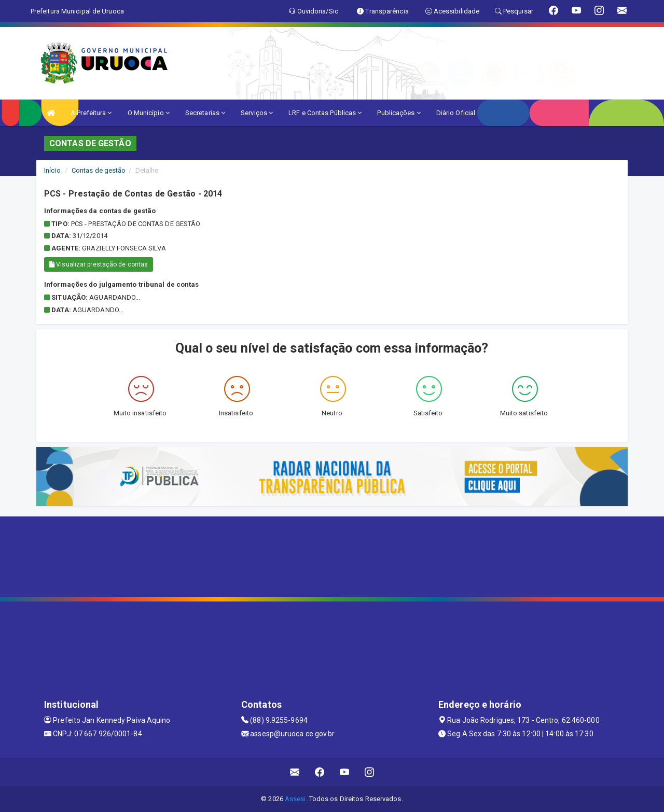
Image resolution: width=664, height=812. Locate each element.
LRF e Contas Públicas (325, 113)
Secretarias (205, 113)
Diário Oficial (456, 113)
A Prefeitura (91, 113)
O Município (149, 113)
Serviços (257, 113)
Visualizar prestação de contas (99, 264)
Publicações (399, 113)
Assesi (295, 799)
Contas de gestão (99, 170)
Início (52, 170)
